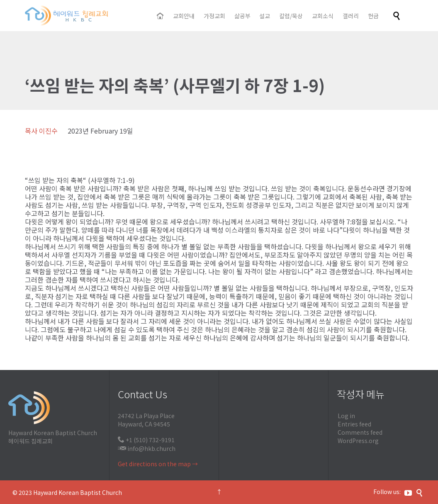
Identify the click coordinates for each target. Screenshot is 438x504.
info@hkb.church (151, 448)
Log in (346, 416)
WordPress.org (358, 441)
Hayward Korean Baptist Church (78, 492)
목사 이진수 (41, 131)
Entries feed (354, 424)
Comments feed (360, 432)
